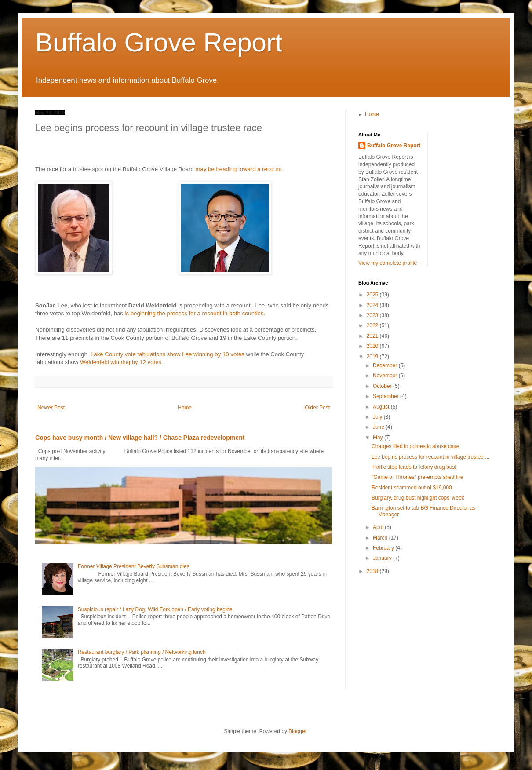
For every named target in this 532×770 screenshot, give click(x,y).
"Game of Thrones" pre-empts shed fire (417, 477)
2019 (373, 357)
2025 (373, 295)
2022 (373, 325)
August (382, 407)
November (386, 376)
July (378, 417)
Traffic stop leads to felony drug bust (414, 467)
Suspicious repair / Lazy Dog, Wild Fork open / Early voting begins (155, 609)
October (383, 386)
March (381, 538)
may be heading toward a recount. (239, 169)
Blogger (297, 731)
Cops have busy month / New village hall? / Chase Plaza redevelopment (140, 438)
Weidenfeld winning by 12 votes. (122, 362)
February (384, 548)
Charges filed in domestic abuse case (415, 446)
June (379, 427)
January (383, 558)
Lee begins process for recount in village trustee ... (430, 457)
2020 (373, 346)
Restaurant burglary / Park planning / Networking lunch (142, 652)
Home (185, 408)
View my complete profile (388, 263)
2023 (373, 315)
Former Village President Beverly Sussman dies (134, 566)
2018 (373, 571)
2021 (373, 336)
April (379, 527)
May (379, 438)
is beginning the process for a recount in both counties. (195, 313)
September (386, 396)
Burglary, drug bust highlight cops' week (418, 498)
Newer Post (51, 408)
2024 (373, 305)
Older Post (317, 408)
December (386, 365)
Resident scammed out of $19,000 (412, 488)
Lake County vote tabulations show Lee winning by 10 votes (168, 354)
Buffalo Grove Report (159, 42)
